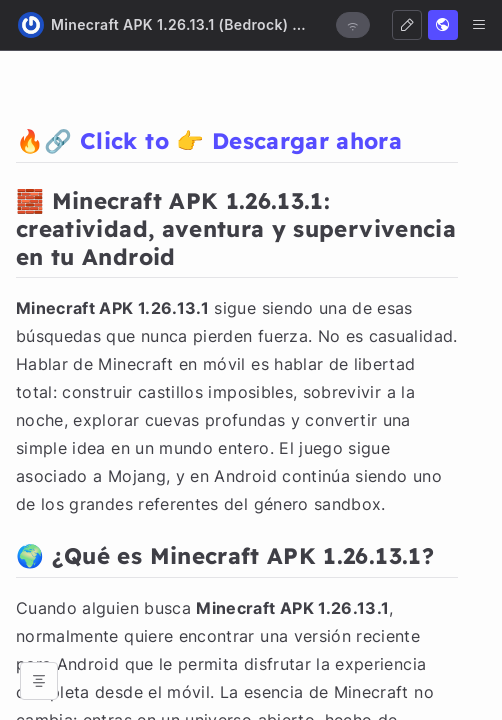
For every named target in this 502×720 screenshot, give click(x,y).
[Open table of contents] (39, 681)
